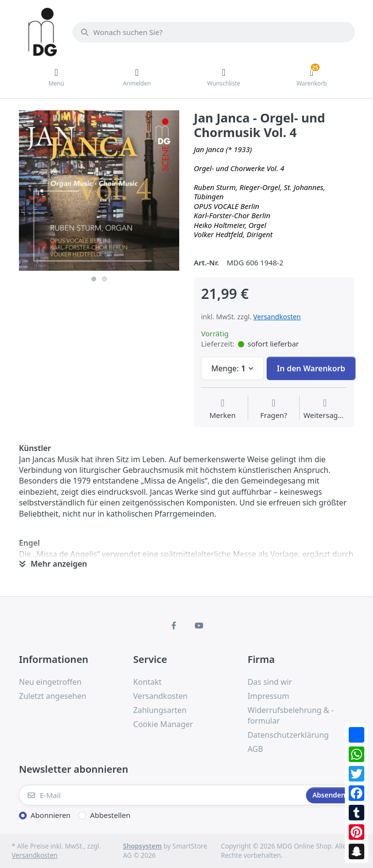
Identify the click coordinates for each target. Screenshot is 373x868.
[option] (99, 191)
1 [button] (94, 279)
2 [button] (104, 279)
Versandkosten (277, 317)
